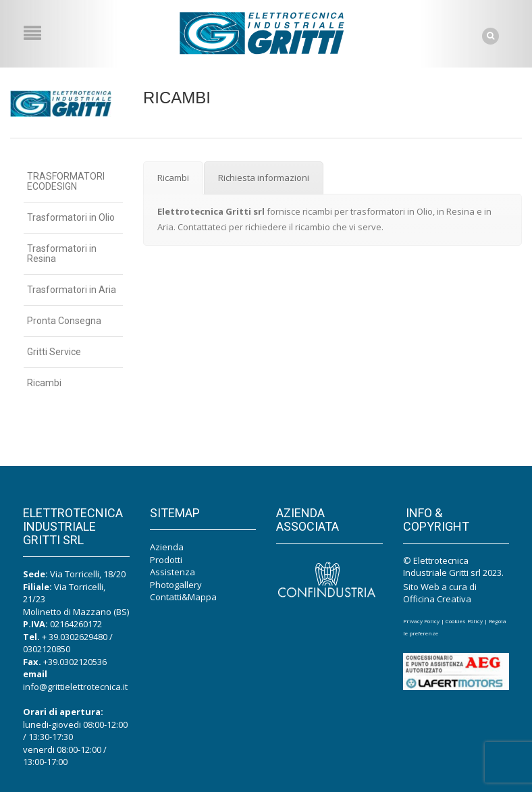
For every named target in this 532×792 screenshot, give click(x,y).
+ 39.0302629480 (75, 637)
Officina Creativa (437, 599)
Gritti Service (54, 352)
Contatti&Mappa (183, 597)
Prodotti (166, 560)
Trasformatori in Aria (72, 290)
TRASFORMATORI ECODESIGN (66, 181)
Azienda (167, 547)
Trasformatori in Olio (71, 217)
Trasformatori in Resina (62, 254)
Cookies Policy (464, 621)
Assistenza (172, 572)
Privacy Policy (421, 621)
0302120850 (47, 649)
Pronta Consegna (64, 321)
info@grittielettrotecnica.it (75, 687)
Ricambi (44, 383)
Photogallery (176, 585)
